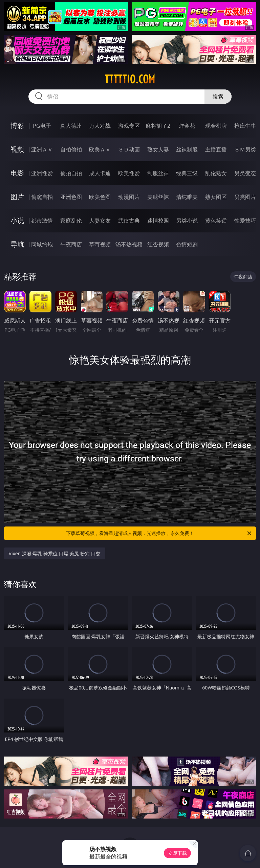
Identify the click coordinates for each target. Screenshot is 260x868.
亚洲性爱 (42, 173)
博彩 (17, 126)
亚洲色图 (71, 197)
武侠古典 (129, 221)
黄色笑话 (216, 221)
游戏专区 (129, 126)
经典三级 (187, 173)
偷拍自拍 (71, 173)
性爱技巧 (245, 221)
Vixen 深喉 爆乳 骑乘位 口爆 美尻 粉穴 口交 (55, 553)
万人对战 (100, 126)
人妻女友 (100, 221)
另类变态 (245, 173)
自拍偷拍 (71, 149)
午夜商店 (71, 244)
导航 (17, 244)
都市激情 (42, 221)
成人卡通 (100, 173)
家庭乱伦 (71, 221)
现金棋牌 (216, 126)
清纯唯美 (187, 197)
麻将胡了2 (158, 126)
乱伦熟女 (216, 173)
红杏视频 (158, 244)
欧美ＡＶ (100, 149)
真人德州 (71, 126)
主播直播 (216, 149)
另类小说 (187, 221)
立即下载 (177, 853)
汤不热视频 (129, 244)
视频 (17, 149)
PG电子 (42, 126)
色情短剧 (187, 244)
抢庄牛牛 (245, 126)
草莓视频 (100, 244)
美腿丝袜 (158, 197)
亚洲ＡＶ (42, 149)
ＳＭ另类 (245, 149)
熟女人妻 (158, 149)
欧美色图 (100, 197)
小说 (17, 220)
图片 (17, 197)
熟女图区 (216, 197)
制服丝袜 (158, 173)
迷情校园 (158, 221)
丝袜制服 (187, 149)
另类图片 (245, 197)
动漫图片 (129, 197)
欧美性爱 (129, 173)
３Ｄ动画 (129, 149)
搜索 (218, 97)
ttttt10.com (130, 79)
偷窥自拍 (42, 197)
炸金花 (187, 126)
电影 (17, 173)
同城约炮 (42, 244)
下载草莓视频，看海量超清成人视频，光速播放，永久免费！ (159, 533)
